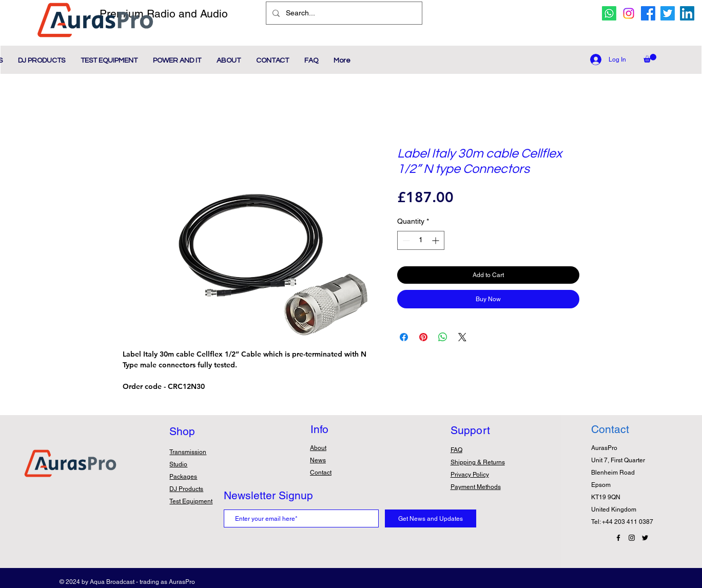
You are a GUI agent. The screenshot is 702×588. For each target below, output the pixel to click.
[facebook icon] (648, 13)
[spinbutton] (421, 240)
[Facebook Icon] (618, 538)
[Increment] (436, 240)
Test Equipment (191, 501)
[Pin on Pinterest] (423, 337)
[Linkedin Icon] (687, 13)
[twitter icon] (668, 13)
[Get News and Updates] (431, 518)
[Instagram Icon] (632, 538)
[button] (650, 58)
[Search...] (343, 13)
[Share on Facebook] (404, 337)
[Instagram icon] (629, 13)
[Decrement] (405, 240)
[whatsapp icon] (609, 13)
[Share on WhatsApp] (443, 337)
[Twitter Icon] (645, 538)
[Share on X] (462, 337)
